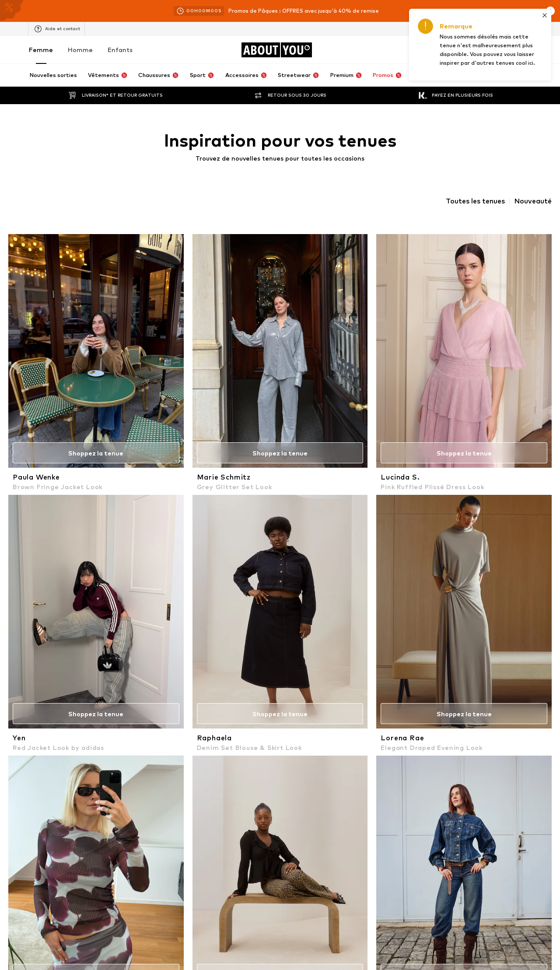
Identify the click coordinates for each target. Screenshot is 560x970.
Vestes (183, 576)
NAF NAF (78, 688)
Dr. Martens (297, 701)
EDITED (291, 688)
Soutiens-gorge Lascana (99, 576)
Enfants (120, 50)
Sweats (77, 614)
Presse (101, 908)
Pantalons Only (87, 588)
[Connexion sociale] (75, 802)
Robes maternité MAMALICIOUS (432, 614)
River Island (296, 663)
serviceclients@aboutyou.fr (256, 490)
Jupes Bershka (408, 601)
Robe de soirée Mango (311, 588)
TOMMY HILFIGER (197, 663)
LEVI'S (75, 663)
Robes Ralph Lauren (93, 601)
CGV (344, 908)
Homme (80, 50)
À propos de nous (55, 908)
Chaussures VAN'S (198, 626)
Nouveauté (533, 201)
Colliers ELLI (297, 614)
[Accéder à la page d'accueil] (276, 50)
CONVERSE (403, 676)
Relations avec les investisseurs (204, 908)
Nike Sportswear (411, 714)
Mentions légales (387, 908)
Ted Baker (295, 676)
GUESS (398, 663)
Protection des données (292, 908)
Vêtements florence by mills (211, 601)
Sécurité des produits (500, 908)
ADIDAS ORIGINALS (414, 688)
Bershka (399, 701)
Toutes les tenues (475, 201)
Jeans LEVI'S (298, 626)
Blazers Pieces (408, 626)
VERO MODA (190, 676)
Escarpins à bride (304, 576)
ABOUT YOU (83, 676)
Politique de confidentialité (224, 482)
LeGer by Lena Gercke (203, 688)
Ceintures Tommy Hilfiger (422, 588)
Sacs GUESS (190, 588)
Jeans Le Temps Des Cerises (319, 601)
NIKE (73, 701)
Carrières (136, 908)
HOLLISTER (82, 714)
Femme (41, 50)
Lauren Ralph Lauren (201, 701)
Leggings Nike (192, 614)
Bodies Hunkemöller (93, 626)
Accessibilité (440, 908)
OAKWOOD (189, 714)
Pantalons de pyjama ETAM (425, 576)
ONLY (289, 714)
